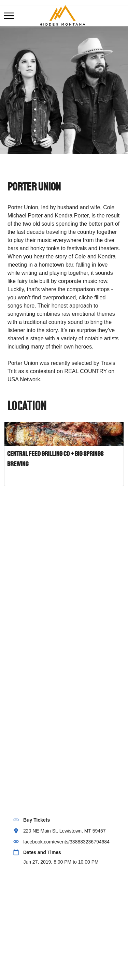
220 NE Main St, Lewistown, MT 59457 (65, 831)
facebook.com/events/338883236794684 (66, 842)
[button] (9, 16)
